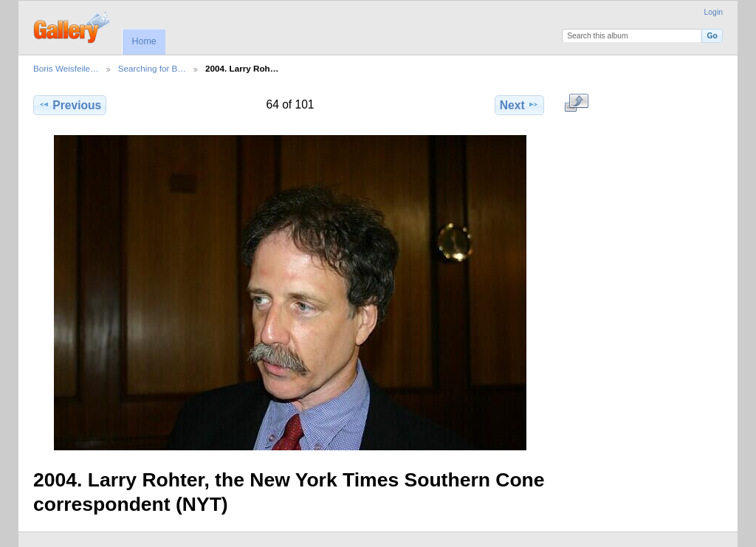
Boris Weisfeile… (66, 68)
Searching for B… (152, 68)
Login (714, 12)
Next (519, 105)
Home (144, 41)
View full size (577, 103)
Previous (70, 105)
